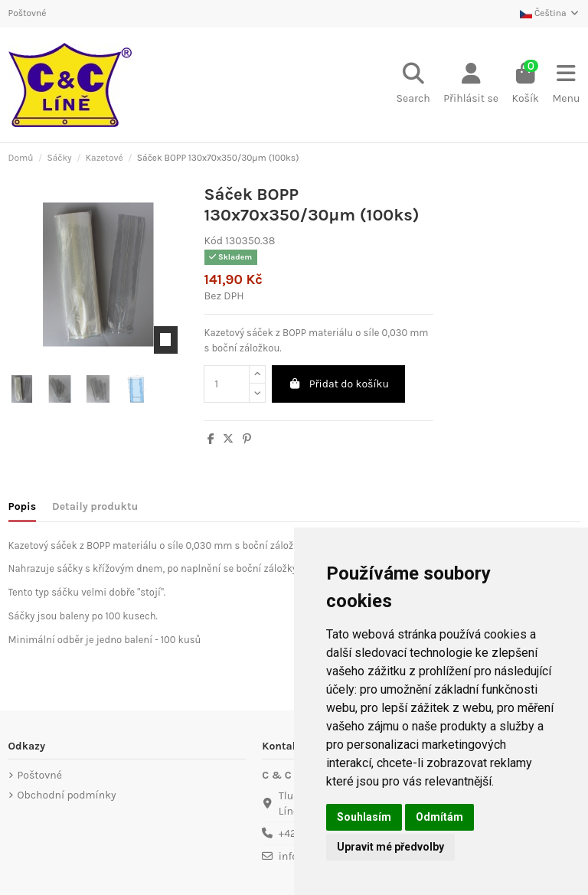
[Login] (470, 85)
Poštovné (28, 13)
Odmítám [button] (439, 817)
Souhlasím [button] (364, 817)
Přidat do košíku (338, 384)
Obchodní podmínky (67, 795)
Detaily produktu (95, 506)
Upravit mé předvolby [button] (390, 847)
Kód (214, 241)
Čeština (550, 13)
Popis (23, 506)
